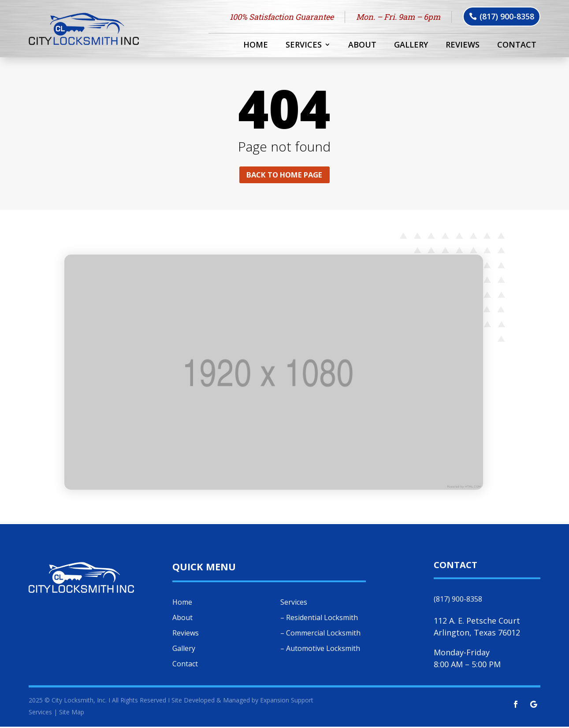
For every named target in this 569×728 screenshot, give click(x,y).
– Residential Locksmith (319, 619)
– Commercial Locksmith (320, 634)
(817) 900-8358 (507, 16)
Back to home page (284, 175)
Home (256, 46)
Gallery (411, 46)
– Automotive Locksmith (320, 650)
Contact (517, 46)
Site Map (72, 713)
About (362, 46)
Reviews (463, 46)
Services (304, 46)
